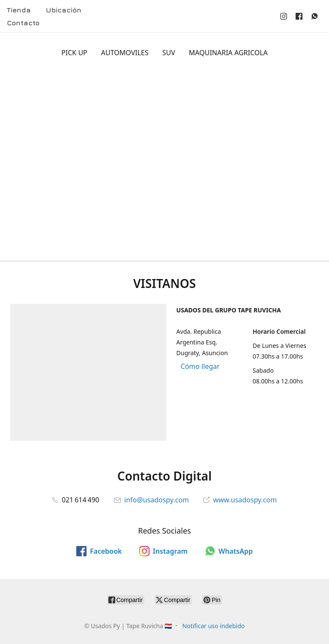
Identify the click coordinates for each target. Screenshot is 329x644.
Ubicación (64, 10)
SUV (169, 53)
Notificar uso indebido (214, 626)
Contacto (23, 23)
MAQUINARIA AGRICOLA (228, 53)
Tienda (19, 10)
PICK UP (74, 53)
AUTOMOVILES (125, 53)
